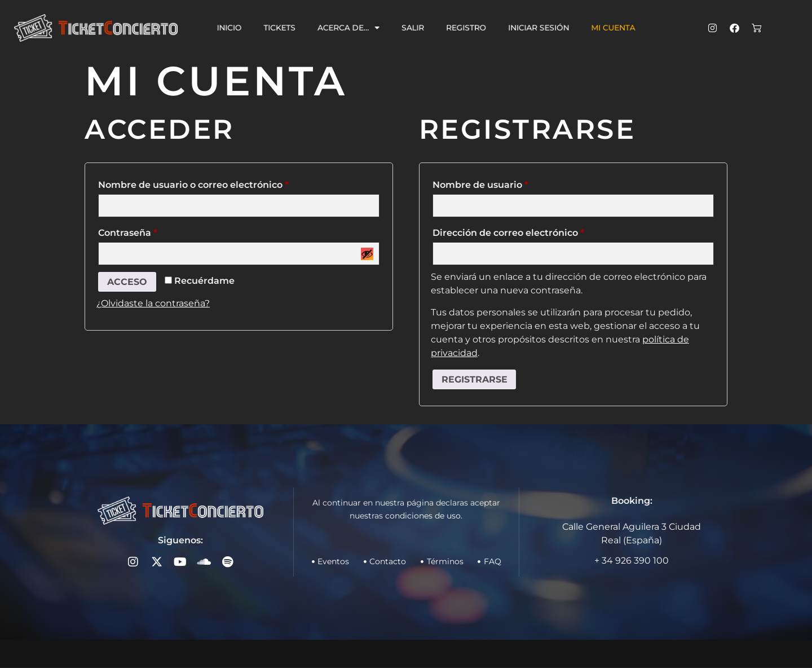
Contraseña (154, 231)
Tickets (292, 28)
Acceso (127, 282)
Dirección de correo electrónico (535, 231)
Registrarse (475, 379)
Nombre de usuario (507, 183)
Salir (414, 28)
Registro (463, 28)
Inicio (246, 28)
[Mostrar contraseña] (367, 254)
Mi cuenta (597, 28)
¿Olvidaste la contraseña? (153, 304)
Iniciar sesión (529, 28)
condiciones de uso (423, 516)
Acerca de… (355, 28)
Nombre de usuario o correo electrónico (220, 183)
